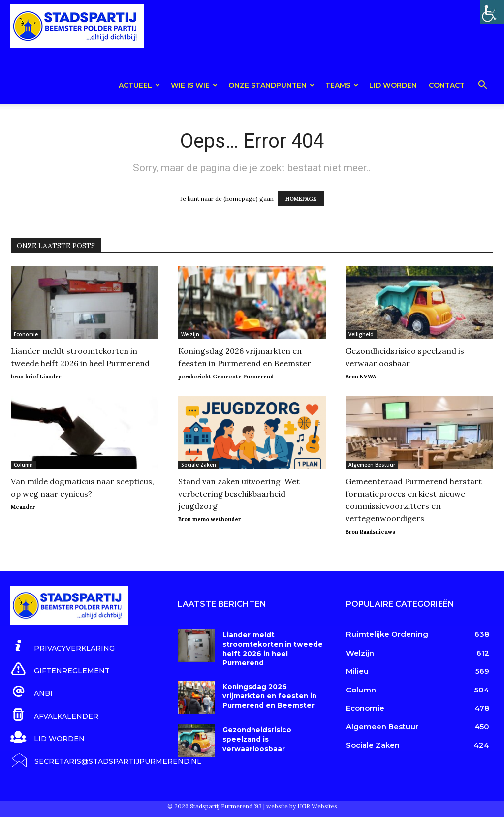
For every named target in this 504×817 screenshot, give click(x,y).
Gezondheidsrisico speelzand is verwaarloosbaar (256, 730)
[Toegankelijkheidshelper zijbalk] (492, 12)
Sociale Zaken (199, 465)
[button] (482, 86)
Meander (23, 507)
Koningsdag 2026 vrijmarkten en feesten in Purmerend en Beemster (267, 687)
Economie (26, 334)
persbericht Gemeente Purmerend (226, 377)
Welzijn (190, 334)
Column (23, 465)
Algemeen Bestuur (372, 465)
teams (342, 85)
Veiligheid (361, 334)
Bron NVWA (361, 377)
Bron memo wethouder (209, 519)
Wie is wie (194, 85)
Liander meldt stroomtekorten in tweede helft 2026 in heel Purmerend (274, 644)
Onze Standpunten (271, 85)
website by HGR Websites (302, 804)
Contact (447, 85)
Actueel (139, 85)
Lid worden (393, 85)
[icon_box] (62, 646)
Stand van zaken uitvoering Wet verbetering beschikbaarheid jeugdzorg (239, 494)
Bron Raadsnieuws (370, 532)
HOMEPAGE (301, 199)
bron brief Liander (36, 377)
